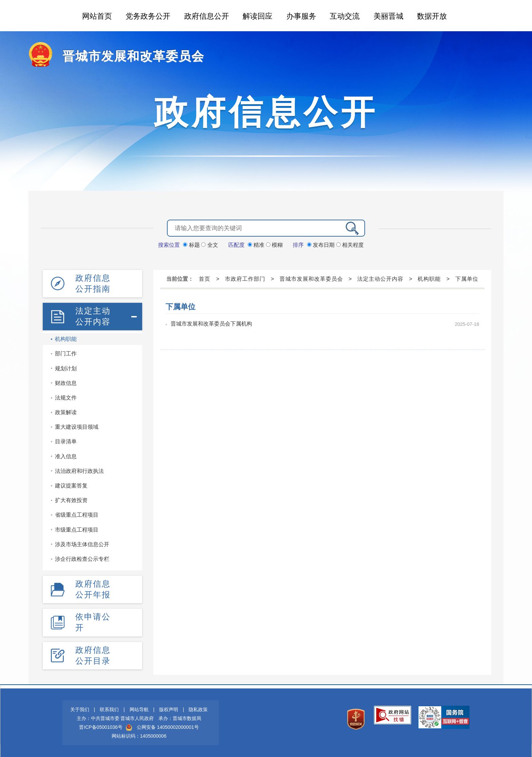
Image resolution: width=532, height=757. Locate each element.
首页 (205, 279)
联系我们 (109, 709)
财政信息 (66, 383)
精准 (257, 245)
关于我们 (80, 709)
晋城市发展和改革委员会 (133, 56)
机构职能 (66, 339)
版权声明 (169, 709)
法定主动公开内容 (93, 316)
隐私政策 (198, 709)
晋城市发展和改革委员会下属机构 (211, 324)
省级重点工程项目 (77, 515)
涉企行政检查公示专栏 (82, 559)
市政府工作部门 (245, 279)
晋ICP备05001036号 (101, 727)
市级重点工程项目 (77, 530)
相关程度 (350, 245)
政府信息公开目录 (93, 655)
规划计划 (66, 368)
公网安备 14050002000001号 (168, 727)
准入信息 (66, 456)
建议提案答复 (71, 486)
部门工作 (66, 354)
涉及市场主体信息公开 (82, 544)
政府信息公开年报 (93, 589)
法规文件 (66, 398)
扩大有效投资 (71, 500)
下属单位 (467, 279)
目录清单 (66, 441)
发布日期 (322, 245)
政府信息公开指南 (93, 283)
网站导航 (139, 709)
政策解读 (66, 412)
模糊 (274, 245)
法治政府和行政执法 (79, 471)
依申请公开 (93, 622)
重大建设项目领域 (77, 427)
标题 (192, 245)
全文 (210, 245)
